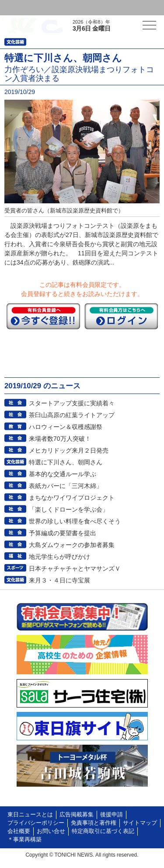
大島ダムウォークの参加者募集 (72, 545)
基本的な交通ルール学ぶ (63, 474)
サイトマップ (140, 823)
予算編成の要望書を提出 (63, 533)
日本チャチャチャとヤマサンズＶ (75, 568)
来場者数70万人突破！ (60, 439)
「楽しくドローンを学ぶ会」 (69, 509)
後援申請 (112, 815)
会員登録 (67, 8)
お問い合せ (51, 831)
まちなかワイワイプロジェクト (72, 498)
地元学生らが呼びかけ (59, 557)
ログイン (24, 8)
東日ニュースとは (30, 815)
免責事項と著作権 (94, 823)
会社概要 (19, 831)
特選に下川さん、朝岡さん (66, 462)
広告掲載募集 (77, 815)
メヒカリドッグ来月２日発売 (69, 450)
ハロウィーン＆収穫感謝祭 (66, 427)
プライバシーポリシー (36, 823)
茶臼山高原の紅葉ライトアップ (72, 415)
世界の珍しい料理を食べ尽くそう (75, 521)
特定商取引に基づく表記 (103, 831)
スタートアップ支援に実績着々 (72, 403)
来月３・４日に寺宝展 (59, 580)
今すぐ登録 (43, 316)
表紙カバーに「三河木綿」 (66, 486)
